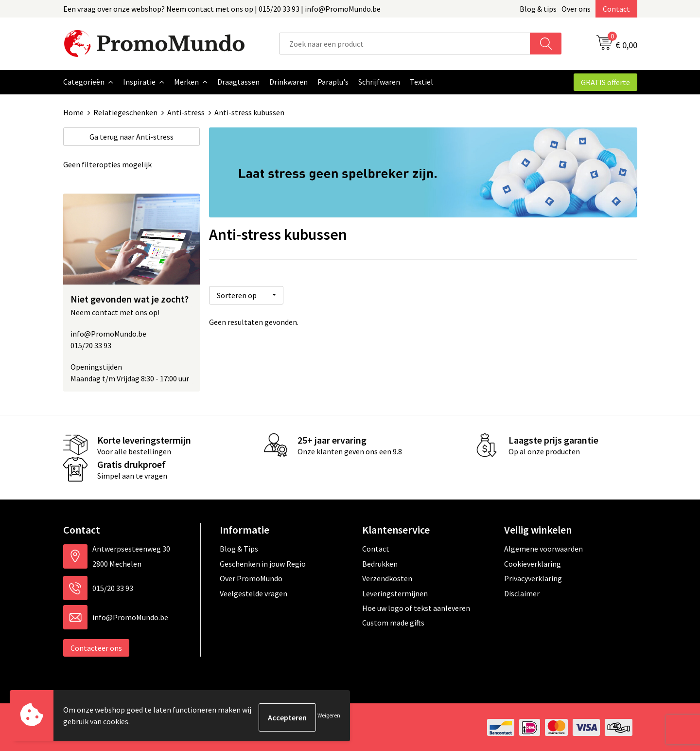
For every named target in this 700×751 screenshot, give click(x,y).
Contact (616, 9)
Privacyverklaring (533, 578)
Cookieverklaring (533, 563)
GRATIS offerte (605, 82)
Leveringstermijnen (395, 593)
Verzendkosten (387, 578)
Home (73, 112)
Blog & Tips (239, 548)
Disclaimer (522, 593)
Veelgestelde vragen (254, 593)
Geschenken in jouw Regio (263, 563)
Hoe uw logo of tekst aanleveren (416, 608)
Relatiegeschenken (125, 112)
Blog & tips (538, 9)
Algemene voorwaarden (543, 548)
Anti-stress (186, 112)
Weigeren (329, 717)
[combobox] (405, 44)
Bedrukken (380, 563)
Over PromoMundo (251, 578)
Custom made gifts (393, 622)
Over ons (576, 9)
